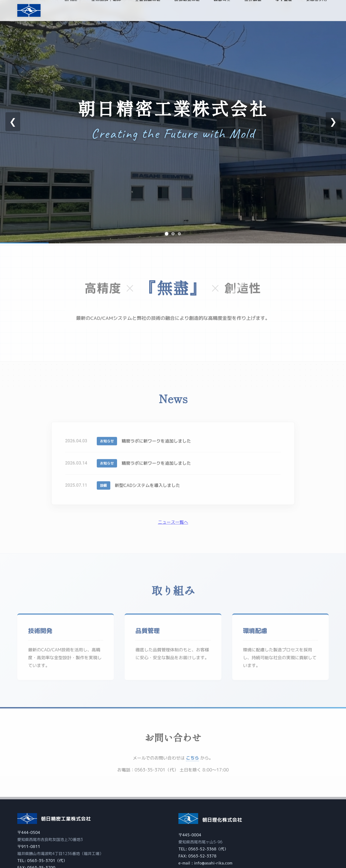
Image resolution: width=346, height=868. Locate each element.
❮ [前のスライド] (13, 122)
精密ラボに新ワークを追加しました (158, 445)
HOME (71, 11)
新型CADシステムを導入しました (149, 489)
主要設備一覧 (148, 11)
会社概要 (253, 11)
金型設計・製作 (106, 11)
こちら (192, 762)
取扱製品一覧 (187, 11)
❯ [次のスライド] (333, 122)
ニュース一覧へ (173, 526)
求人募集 (284, 11)
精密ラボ (222, 11)
